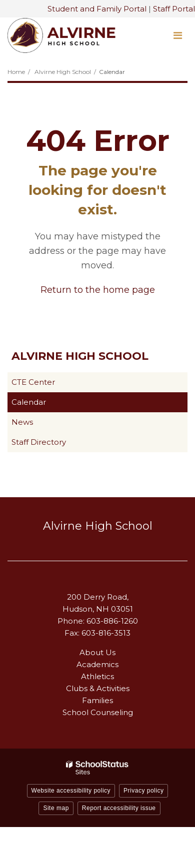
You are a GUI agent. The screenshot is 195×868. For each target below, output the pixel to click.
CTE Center (49, 384)
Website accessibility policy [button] (71, 791)
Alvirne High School (63, 72)
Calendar (29, 402)
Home (16, 72)
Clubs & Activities (98, 688)
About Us (97, 652)
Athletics (97, 676)
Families (97, 700)
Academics (97, 664)
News (22, 422)
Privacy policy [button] (143, 791)
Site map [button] (56, 808)
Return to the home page (98, 290)
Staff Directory (39, 442)
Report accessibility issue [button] (119, 808)
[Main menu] (177, 35)
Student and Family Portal (97, 9)
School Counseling (98, 712)
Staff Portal (174, 9)
